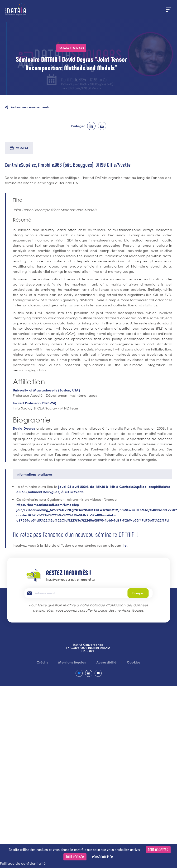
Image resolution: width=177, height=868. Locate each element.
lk (91, 126)
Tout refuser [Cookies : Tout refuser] (75, 857)
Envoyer (138, 593)
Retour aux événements (30, 107)
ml (102, 126)
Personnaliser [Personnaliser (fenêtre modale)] (103, 857)
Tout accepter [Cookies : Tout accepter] (158, 850)
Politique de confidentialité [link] (23, 863)
